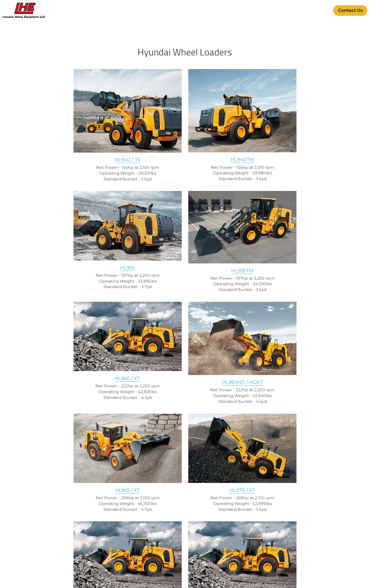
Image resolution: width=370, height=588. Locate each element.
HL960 (180, 266)
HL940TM (185, 164)
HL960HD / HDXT (290, 269)
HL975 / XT (290, 371)
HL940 (75, 164)
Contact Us (350, 10)
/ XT (193, 266)
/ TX (88, 164)
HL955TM (80, 269)
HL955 (290, 152)
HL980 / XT (185, 473)
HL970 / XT (185, 371)
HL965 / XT (80, 371)
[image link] (24, 10)
